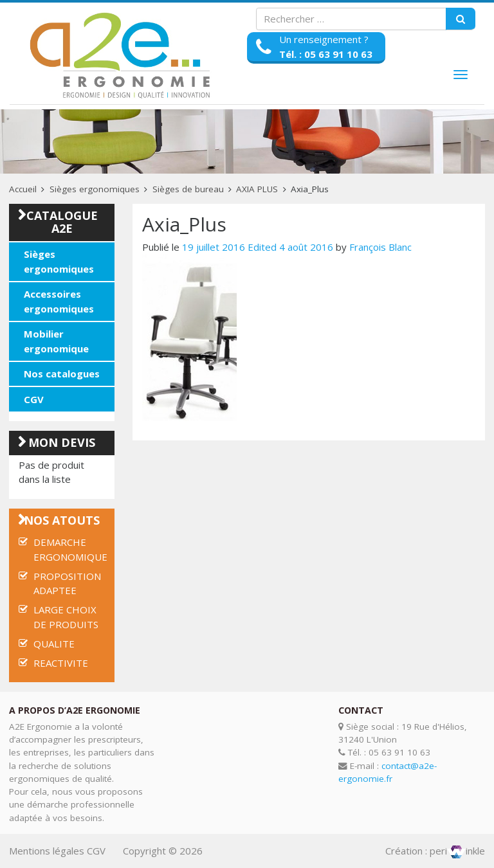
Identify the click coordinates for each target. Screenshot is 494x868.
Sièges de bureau (188, 189)
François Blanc (380, 247)
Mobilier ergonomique (56, 341)
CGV (34, 399)
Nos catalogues (62, 374)
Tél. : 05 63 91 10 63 (326, 54)
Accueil (23, 189)
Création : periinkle (435, 851)
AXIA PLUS (257, 189)
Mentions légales (47, 851)
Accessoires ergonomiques (59, 301)
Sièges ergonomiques (95, 189)
